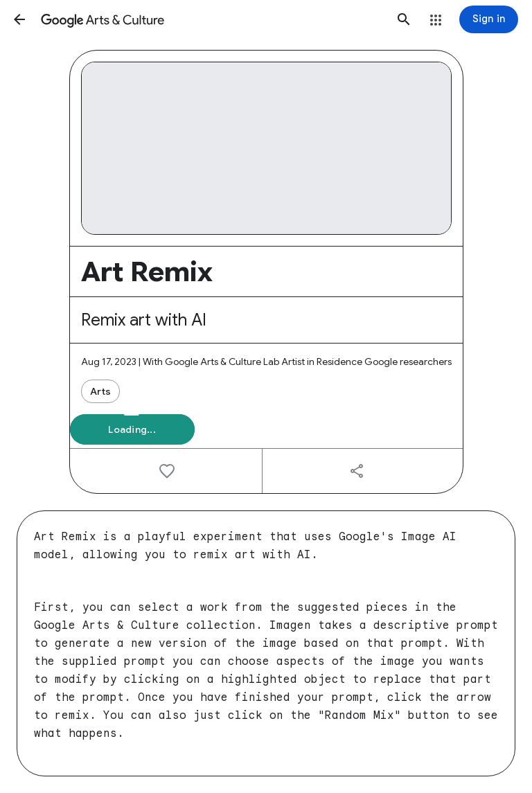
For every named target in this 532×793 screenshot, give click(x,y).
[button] (19, 19)
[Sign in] (489, 19)
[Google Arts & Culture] (212, 19)
